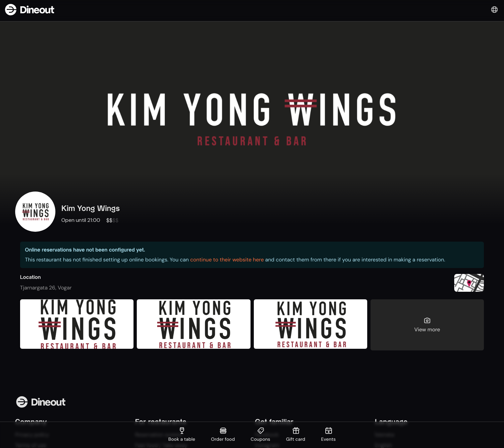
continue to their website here (227, 260)
